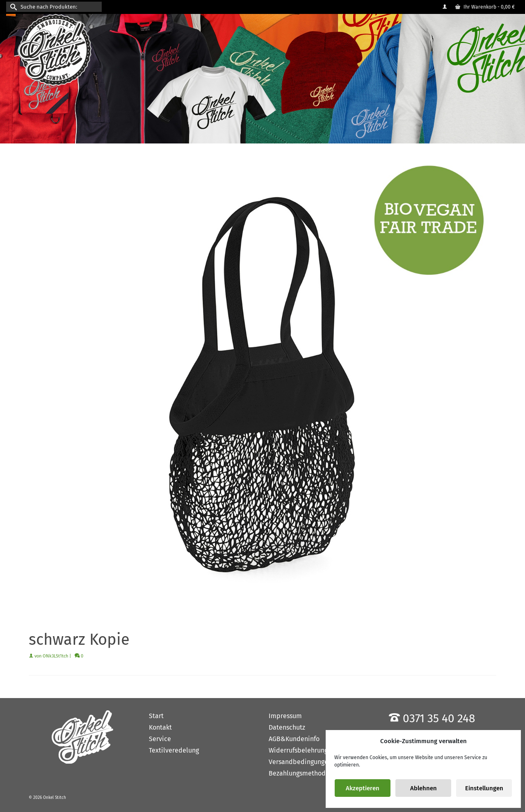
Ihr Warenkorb (485, 7)
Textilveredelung (174, 750)
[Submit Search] (12, 7)
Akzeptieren (363, 788)
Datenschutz (287, 727)
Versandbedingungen (300, 762)
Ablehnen (423, 788)
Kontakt (160, 727)
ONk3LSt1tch (55, 656)
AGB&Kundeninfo (294, 739)
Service (160, 739)
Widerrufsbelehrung (298, 750)
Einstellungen (484, 788)
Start (156, 716)
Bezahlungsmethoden (301, 773)
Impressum (285, 716)
